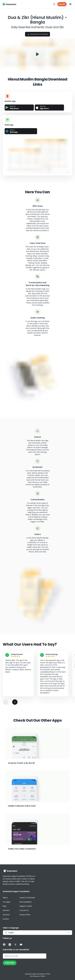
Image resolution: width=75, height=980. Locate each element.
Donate (62, 4)
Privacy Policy (25, 915)
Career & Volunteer (27, 898)
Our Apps (6, 902)
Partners (6, 910)
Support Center (26, 906)
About (5, 898)
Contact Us (24, 910)
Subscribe (10, 963)
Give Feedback (25, 902)
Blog (4, 906)
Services (6, 915)
